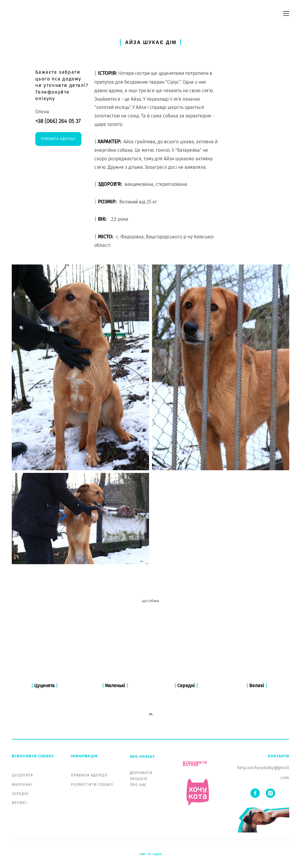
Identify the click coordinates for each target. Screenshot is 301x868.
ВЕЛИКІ (19, 803)
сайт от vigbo (150, 854)
